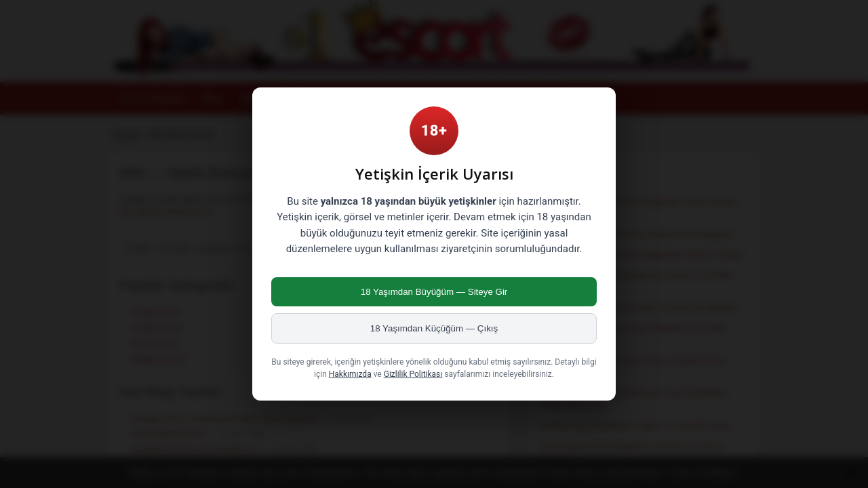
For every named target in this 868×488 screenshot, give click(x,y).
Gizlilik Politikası (413, 374)
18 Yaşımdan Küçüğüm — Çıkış (434, 328)
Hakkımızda (350, 374)
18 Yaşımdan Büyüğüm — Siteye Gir (434, 292)
